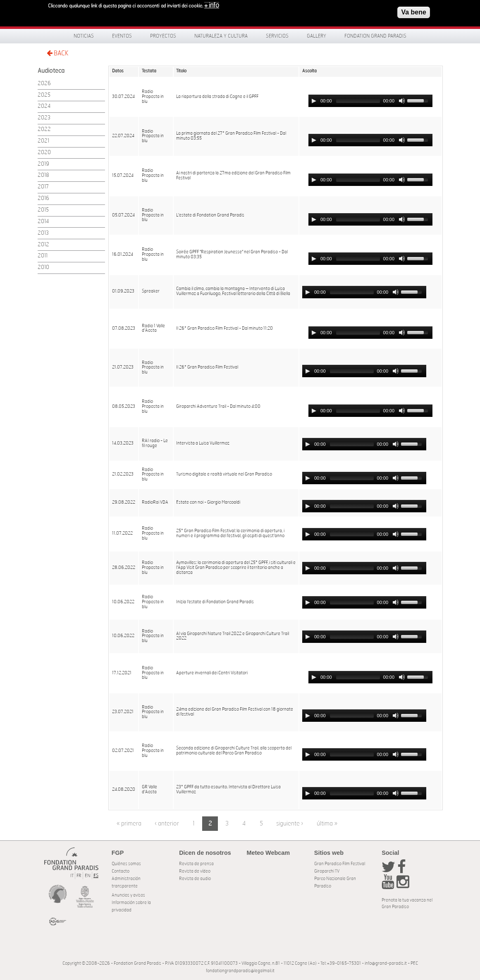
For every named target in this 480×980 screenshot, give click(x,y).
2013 (43, 233)
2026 (44, 84)
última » (327, 824)
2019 (43, 164)
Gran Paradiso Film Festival (340, 864)
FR (79, 876)
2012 (43, 245)
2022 (44, 130)
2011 (43, 256)
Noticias (84, 36)
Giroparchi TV (327, 871)
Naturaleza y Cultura (221, 36)
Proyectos (163, 36)
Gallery (316, 36)
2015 (43, 210)
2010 (43, 268)
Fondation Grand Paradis (375, 36)
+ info (212, 5)
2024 (44, 106)
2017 (43, 187)
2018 (43, 175)
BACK (57, 53)
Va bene (413, 12)
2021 (43, 141)
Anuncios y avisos (128, 895)
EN (88, 876)
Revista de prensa (196, 864)
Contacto (121, 871)
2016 (43, 199)
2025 (44, 95)
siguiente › (290, 824)
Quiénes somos (126, 864)
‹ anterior (167, 824)
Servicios (277, 36)
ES (96, 876)
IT (72, 876)
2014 (43, 222)
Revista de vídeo (195, 871)
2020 (44, 153)
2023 (44, 118)
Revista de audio (195, 879)
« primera (129, 824)
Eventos (122, 36)
